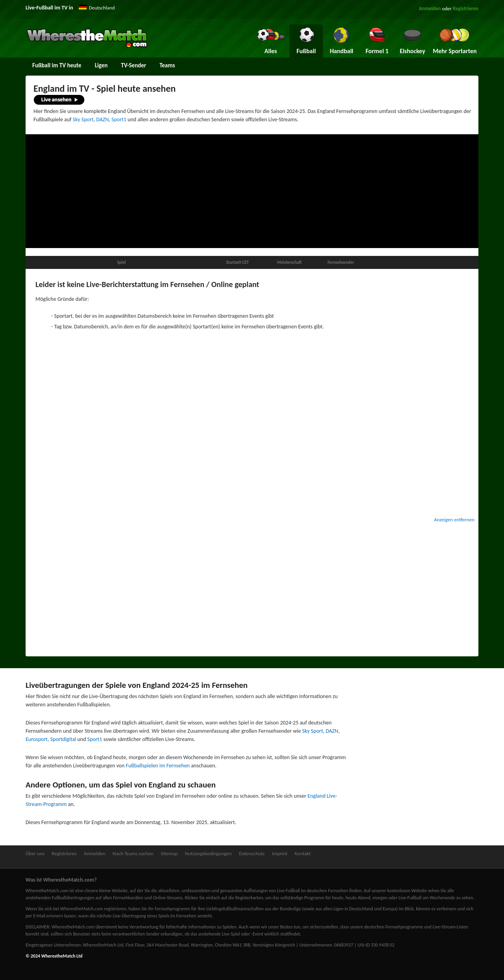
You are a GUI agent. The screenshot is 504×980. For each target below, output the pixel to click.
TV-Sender (133, 65)
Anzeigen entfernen (454, 520)
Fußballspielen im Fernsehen (158, 766)
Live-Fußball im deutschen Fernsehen (312, 891)
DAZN (102, 119)
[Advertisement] (252, 191)
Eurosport (37, 739)
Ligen (101, 65)
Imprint (280, 853)
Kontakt (303, 853)
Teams (167, 65)
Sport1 (119, 119)
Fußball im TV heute (57, 65)
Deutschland (102, 8)
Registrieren (466, 8)
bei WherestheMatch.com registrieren (90, 909)
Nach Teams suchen (133, 853)
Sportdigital (63, 739)
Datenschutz (252, 853)
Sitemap (169, 853)
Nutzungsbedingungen (208, 853)
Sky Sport (83, 119)
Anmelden (430, 8)
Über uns (35, 853)
